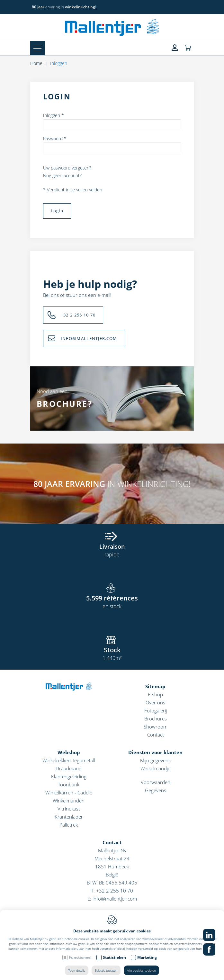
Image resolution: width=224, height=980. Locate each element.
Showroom (156, 727)
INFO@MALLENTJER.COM (89, 338)
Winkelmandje (155, 768)
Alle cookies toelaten (141, 970)
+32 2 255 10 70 (78, 315)
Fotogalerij (156, 710)
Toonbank (69, 784)
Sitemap (155, 686)
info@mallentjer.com (115, 899)
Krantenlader (69, 817)
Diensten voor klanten (155, 752)
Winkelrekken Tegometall (69, 760)
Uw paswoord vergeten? (67, 168)
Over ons (155, 702)
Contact (156, 735)
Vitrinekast (69, 809)
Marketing (147, 957)
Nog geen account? (62, 175)
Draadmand (69, 768)
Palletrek (69, 825)
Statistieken (114, 957)
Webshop (69, 752)
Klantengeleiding (69, 776)
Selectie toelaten (106, 970)
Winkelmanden (69, 801)
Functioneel (80, 957)
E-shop (155, 694)
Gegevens (156, 790)
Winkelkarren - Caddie (69, 792)
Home (36, 63)
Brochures (156, 719)
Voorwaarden (156, 782)
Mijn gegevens (155, 760)
